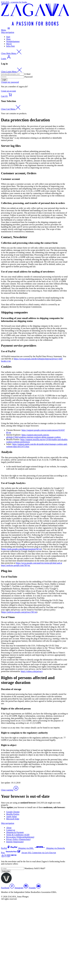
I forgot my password (10, 82)
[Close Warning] (10, 790)
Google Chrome (13, 812)
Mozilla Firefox (13, 814)
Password (28, 77)
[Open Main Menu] (6, 30)
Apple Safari (11, 816)
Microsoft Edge (13, 819)
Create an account (8, 91)
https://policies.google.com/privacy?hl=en (19, 612)
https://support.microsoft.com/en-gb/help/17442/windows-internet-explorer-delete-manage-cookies (33, 436)
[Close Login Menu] (11, 72)
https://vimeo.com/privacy (32, 671)
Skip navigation (8, 32)
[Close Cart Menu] (11, 109)
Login (4, 80)
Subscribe (6, 871)
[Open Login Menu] (6, 59)
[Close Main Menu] (11, 53)
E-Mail (27, 74)
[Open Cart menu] (7, 96)
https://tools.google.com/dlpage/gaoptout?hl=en (22, 549)
